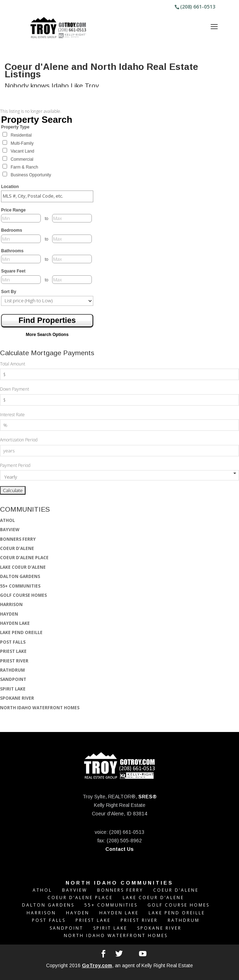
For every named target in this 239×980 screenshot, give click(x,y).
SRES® (148, 797)
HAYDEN (9, 614)
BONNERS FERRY (18, 539)
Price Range (13, 210)
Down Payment (15, 389)
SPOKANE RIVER (17, 698)
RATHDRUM (12, 670)
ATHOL (7, 520)
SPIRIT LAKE (13, 689)
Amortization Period (19, 440)
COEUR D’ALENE (17, 548)
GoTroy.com (97, 965)
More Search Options (47, 335)
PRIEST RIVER (14, 661)
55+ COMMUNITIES (20, 586)
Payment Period (15, 465)
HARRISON (11, 604)
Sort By (9, 292)
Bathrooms (12, 251)
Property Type (15, 127)
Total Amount (13, 364)
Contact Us (119, 849)
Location (10, 187)
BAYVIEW (10, 530)
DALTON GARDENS (20, 576)
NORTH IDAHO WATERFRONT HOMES (40, 708)
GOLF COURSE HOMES (23, 595)
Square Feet (13, 271)
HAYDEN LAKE (15, 623)
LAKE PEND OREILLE (21, 632)
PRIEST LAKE (13, 651)
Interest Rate (12, 415)
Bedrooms (12, 230)
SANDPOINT (13, 679)
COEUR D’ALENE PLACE (24, 558)
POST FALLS (13, 642)
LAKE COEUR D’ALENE (23, 567)
